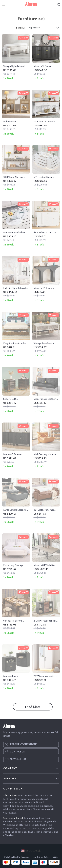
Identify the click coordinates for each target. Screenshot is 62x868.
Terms (33, 857)
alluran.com (10, 796)
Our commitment (13, 818)
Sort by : (21, 28)
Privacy (40, 857)
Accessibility (52, 857)
